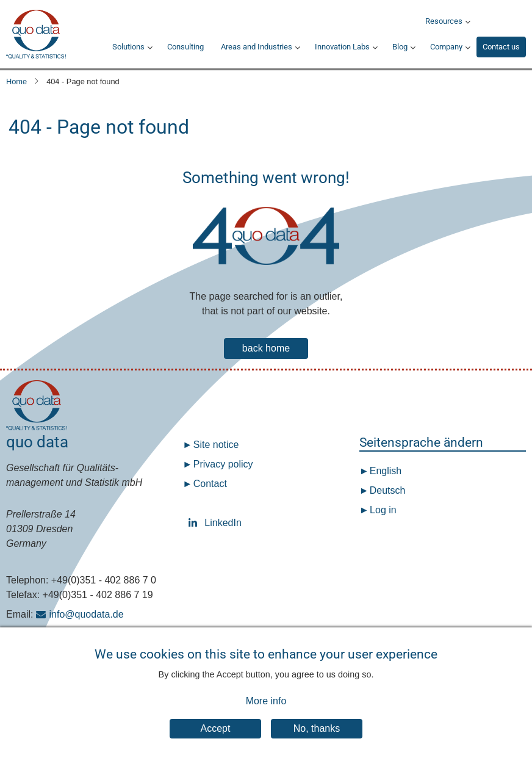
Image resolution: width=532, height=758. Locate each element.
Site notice (216, 445)
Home (16, 81)
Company (446, 47)
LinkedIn (195, 523)
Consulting (185, 47)
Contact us (501, 47)
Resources (444, 21)
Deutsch (386, 490)
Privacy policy (223, 464)
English (384, 471)
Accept (216, 735)
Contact (210, 484)
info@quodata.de (87, 614)
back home (266, 348)
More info (266, 708)
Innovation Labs (342, 47)
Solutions (128, 47)
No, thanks (317, 735)
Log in (383, 510)
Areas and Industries (257, 47)
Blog (400, 47)
